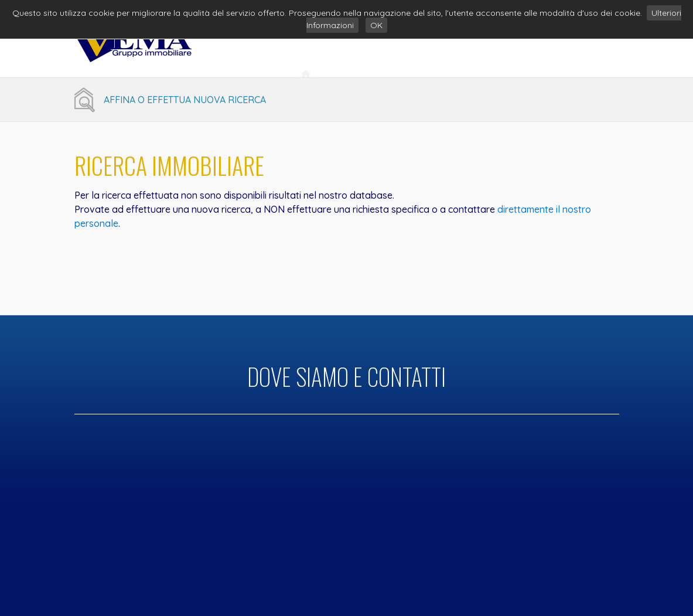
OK (376, 25)
